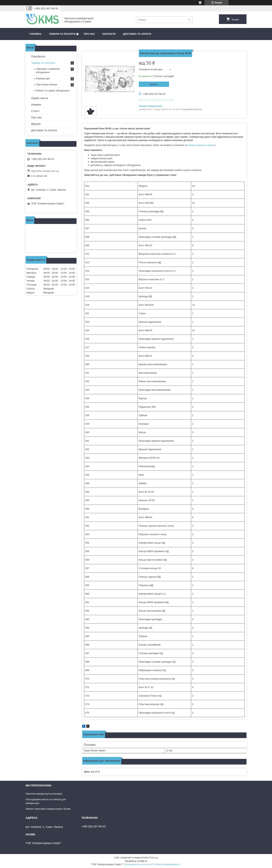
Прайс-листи (39, 98)
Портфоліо (38, 56)
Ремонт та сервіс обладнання (53, 91)
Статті (35, 111)
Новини (36, 105)
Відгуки (36, 124)
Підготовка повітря (46, 84)
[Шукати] (189, 20)
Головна (35, 34)
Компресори (43, 78)
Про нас (89, 34)
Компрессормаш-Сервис (200, 145)
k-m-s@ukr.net (39, 176)
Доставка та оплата (137, 34)
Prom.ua (154, 858)
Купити (154, 84)
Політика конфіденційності (167, 864)
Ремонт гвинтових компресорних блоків (48, 809)
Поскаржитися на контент (137, 864)
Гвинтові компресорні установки (44, 794)
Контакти (109, 34)
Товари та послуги (62, 34)
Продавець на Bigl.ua (136, 861)
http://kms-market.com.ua (45, 171)
